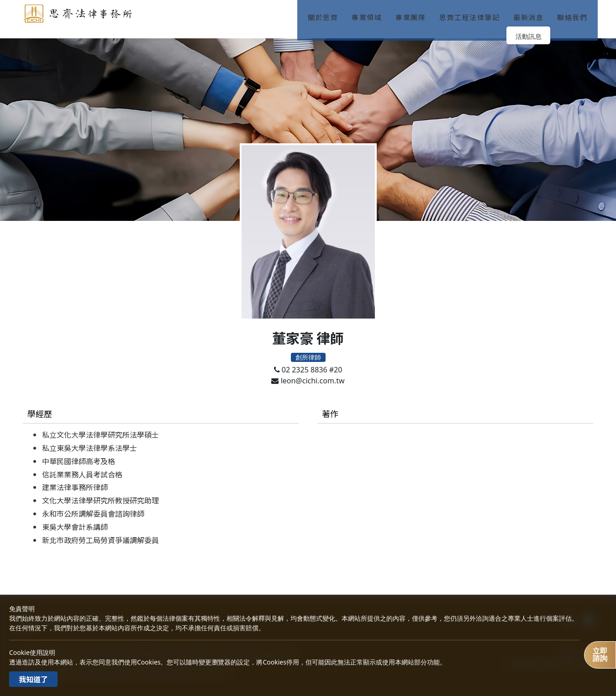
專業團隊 (414, 13)
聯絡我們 (576, 13)
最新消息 (532, 13)
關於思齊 (326, 13)
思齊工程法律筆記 (473, 13)
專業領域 (370, 13)
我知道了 (33, 679)
